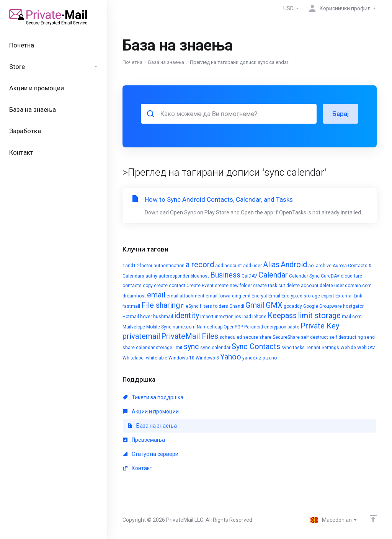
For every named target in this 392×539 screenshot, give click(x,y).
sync (191, 346)
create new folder (233, 286)
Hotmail (131, 317)
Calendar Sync (304, 276)
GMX (274, 305)
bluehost (200, 276)
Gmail (255, 305)
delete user (332, 286)
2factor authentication (161, 266)
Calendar (273, 275)
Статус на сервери (151, 454)
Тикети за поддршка (153, 397)
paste (293, 327)
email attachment (185, 296)
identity (187, 315)
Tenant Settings (323, 348)
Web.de (348, 348)
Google (311, 306)
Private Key (320, 326)
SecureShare (286, 337)
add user (252, 266)
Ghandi (237, 306)
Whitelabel (134, 358)
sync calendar (215, 348)
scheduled (231, 337)
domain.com (358, 286)
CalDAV (249, 276)
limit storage (319, 315)
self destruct (314, 337)
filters (206, 306)
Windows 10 (181, 358)
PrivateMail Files (190, 336)
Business (225, 275)
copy (148, 286)
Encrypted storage (301, 296)
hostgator (353, 306)
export (328, 296)
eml (246, 296)
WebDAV (366, 348)
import (207, 317)
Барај (341, 114)
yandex (250, 358)
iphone (259, 317)
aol (311, 266)
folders (221, 306)
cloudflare (351, 276)
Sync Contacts (256, 346)
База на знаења (166, 62)
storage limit (169, 348)
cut (282, 286)
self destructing (346, 337)
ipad (247, 317)
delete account (302, 286)
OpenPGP (233, 327)
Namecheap (210, 327)
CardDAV (330, 276)
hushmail (163, 317)
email (156, 295)
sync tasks (293, 348)
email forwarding (223, 296)
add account (229, 266)
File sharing (161, 305)
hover (146, 317)
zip (262, 358)
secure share (257, 337)
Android (294, 265)
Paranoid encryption (265, 327)
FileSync (190, 306)
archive (324, 266)
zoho (271, 358)
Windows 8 (207, 358)
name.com (184, 327)
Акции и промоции (151, 412)
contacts (132, 286)
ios (238, 317)
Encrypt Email (266, 296)
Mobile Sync (159, 327)
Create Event (200, 286)
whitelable (157, 358)
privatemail (141, 336)
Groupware (331, 306)
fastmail (131, 306)
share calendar (139, 348)
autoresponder (174, 276)
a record (200, 265)
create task (265, 286)
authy (151, 276)
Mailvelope (134, 327)
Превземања (144, 440)
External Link (349, 296)
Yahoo (231, 357)
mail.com (352, 317)
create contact (170, 286)
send (369, 337)
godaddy (293, 306)
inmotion (224, 317)
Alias (271, 265)
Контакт (138, 468)
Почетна (132, 62)
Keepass (282, 315)
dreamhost (134, 296)
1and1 (129, 266)
